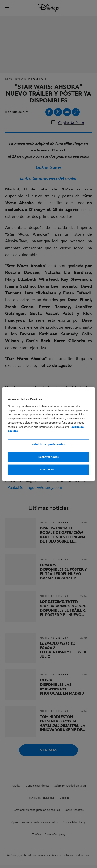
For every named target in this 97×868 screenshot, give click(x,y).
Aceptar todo (49, 470)
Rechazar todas (49, 457)
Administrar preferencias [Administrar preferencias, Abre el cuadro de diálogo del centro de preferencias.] (48, 444)
